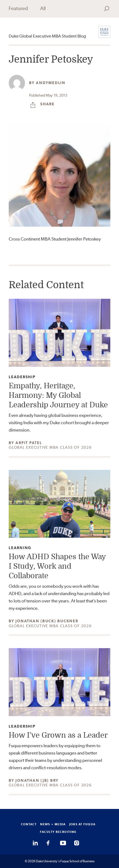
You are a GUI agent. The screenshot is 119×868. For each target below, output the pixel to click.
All (43, 8)
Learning (20, 548)
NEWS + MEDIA (53, 824)
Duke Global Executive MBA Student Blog (47, 36)
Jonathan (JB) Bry (37, 780)
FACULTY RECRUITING (58, 832)
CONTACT (29, 824)
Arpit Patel (29, 443)
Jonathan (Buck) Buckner (47, 621)
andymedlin (51, 83)
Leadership (22, 377)
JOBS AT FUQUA (82, 824)
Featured (18, 8)
